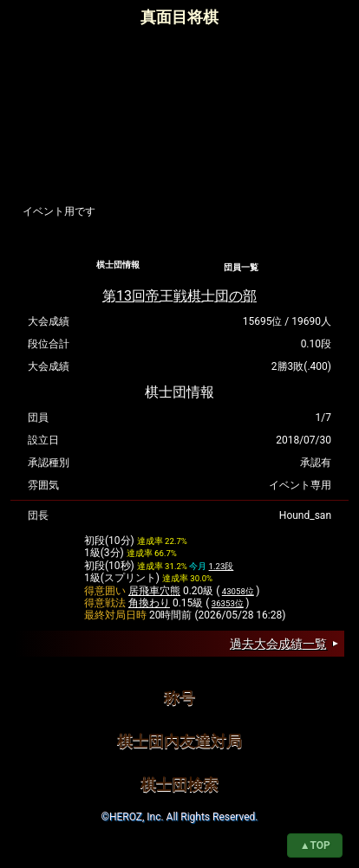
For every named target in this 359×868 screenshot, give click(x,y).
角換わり (149, 603)
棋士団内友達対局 (179, 741)
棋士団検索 (179, 784)
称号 (179, 698)
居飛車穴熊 (154, 591)
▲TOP (315, 845)
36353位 (228, 603)
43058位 (238, 591)
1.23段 (222, 566)
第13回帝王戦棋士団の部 (179, 296)
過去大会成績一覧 (278, 644)
